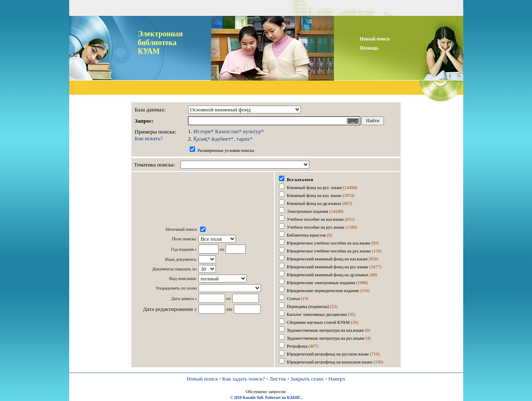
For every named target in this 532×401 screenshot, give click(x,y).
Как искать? (149, 138)
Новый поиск (202, 379)
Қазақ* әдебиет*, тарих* (223, 139)
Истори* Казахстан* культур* (229, 131)
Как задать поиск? (243, 379)
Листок (277, 379)
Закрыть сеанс (307, 379)
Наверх (337, 379)
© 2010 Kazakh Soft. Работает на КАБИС (266, 398)
